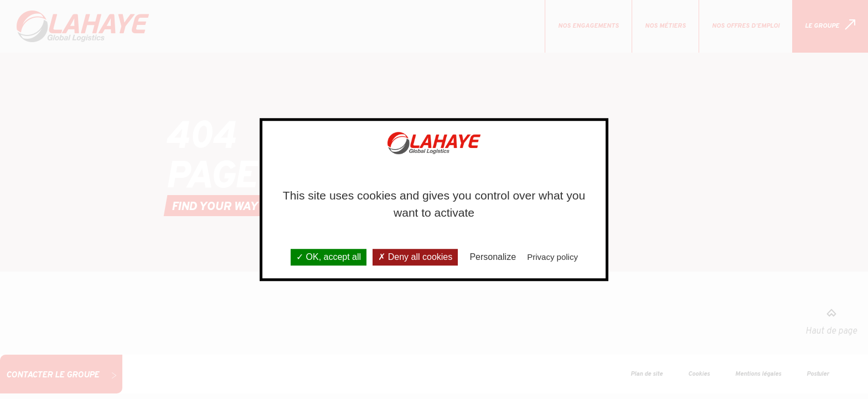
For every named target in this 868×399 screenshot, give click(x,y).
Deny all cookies (415, 257)
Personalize (493, 257)
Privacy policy (552, 257)
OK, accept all (329, 257)
